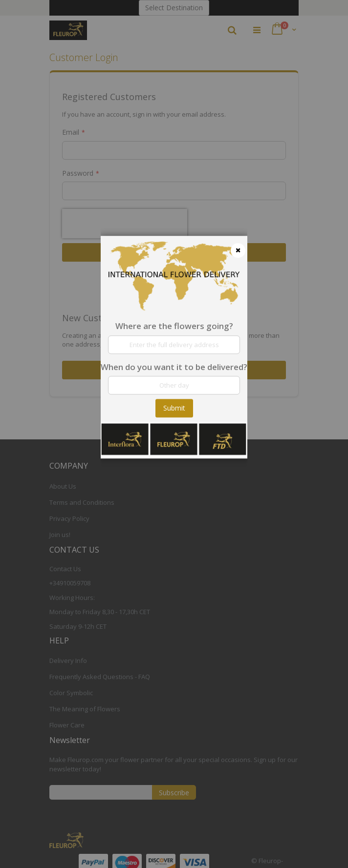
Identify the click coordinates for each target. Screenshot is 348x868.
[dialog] (174, 434)
